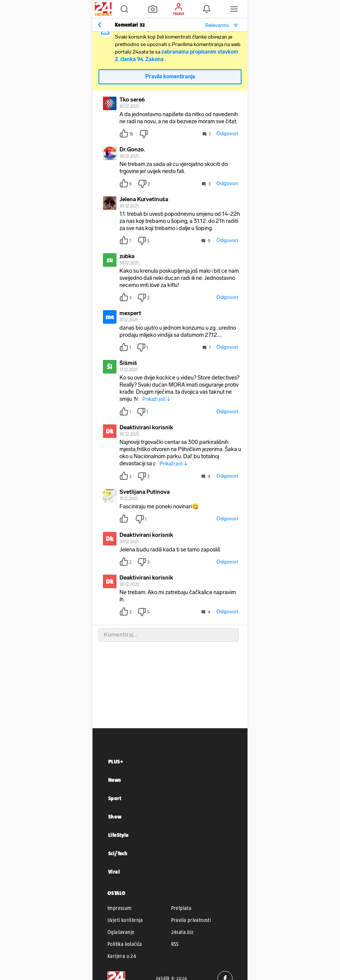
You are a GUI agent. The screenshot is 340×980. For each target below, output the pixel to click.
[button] (124, 9)
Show (115, 816)
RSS (175, 944)
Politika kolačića (125, 944)
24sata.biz (182, 932)
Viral (114, 872)
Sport (115, 798)
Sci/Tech (118, 853)
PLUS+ (116, 761)
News (115, 780)
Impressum (120, 908)
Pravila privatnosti (191, 920)
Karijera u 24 (122, 956)
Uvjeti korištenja (125, 920)
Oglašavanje (121, 932)
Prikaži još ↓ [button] (156, 399)
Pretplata (181, 908)
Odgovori (227, 134)
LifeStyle (119, 835)
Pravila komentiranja (170, 77)
